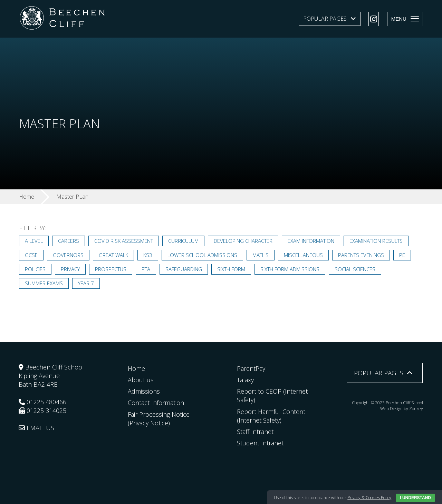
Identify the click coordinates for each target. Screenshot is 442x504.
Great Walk (113, 255)
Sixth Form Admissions (290, 269)
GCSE (31, 255)
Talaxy (245, 380)
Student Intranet (260, 443)
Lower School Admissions (202, 255)
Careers (69, 241)
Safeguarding (184, 269)
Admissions (144, 391)
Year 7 (86, 283)
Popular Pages (325, 19)
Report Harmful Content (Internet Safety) (271, 416)
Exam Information (311, 241)
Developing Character (243, 241)
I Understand (415, 498)
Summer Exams (44, 283)
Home (136, 368)
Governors (68, 255)
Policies (35, 269)
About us (141, 380)
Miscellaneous (303, 255)
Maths (261, 255)
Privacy (70, 269)
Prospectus (111, 269)
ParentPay (251, 368)
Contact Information (156, 403)
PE (402, 255)
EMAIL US (36, 428)
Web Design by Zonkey (402, 409)
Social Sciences (355, 269)
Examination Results (376, 241)
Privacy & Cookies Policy (369, 498)
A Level (34, 241)
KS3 (148, 255)
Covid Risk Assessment (124, 241)
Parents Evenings (361, 255)
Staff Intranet (255, 432)
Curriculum (183, 241)
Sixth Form (231, 269)
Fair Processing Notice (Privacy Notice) (159, 419)
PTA (146, 269)
